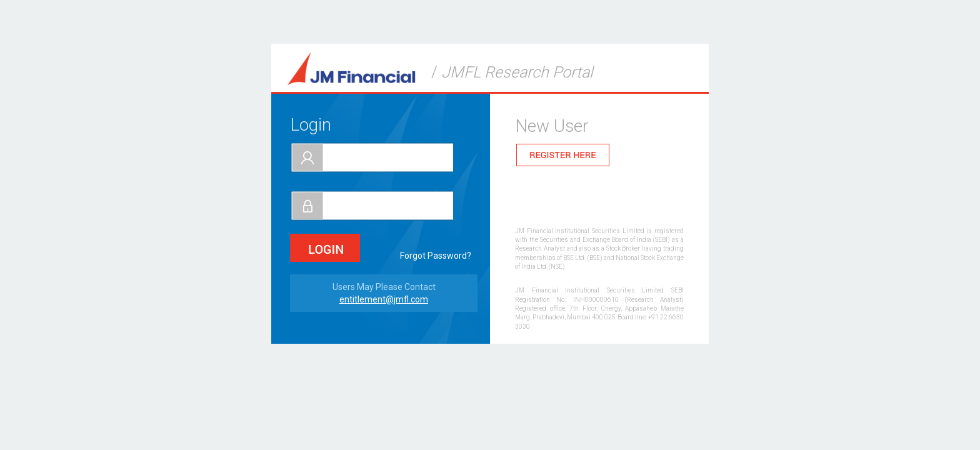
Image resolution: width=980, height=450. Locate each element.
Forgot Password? (436, 256)
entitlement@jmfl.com (384, 299)
